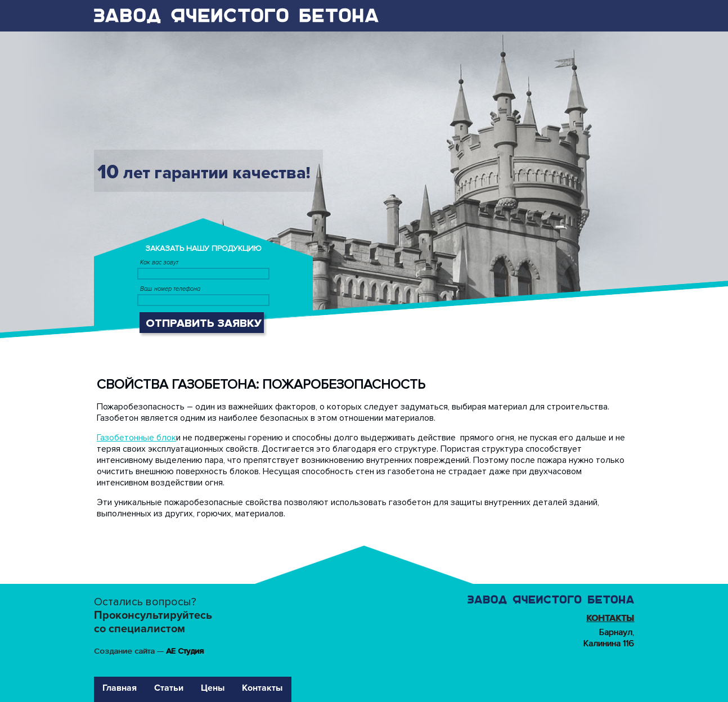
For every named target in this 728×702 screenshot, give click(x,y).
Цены (213, 688)
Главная (120, 688)
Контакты (610, 618)
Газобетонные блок (136, 438)
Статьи (169, 688)
